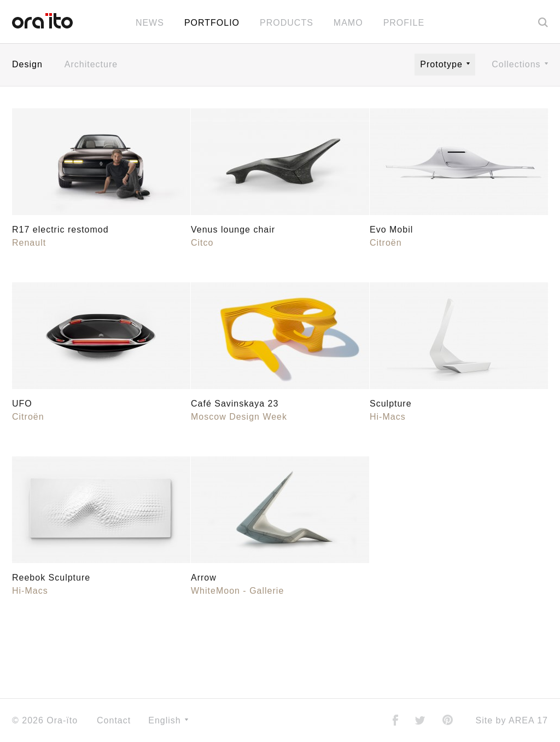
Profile (404, 23)
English (168, 720)
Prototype (445, 64)
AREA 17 (528, 720)
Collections (520, 64)
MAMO (348, 23)
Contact (114, 720)
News (150, 23)
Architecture (91, 64)
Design (27, 64)
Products (287, 23)
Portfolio (212, 23)
